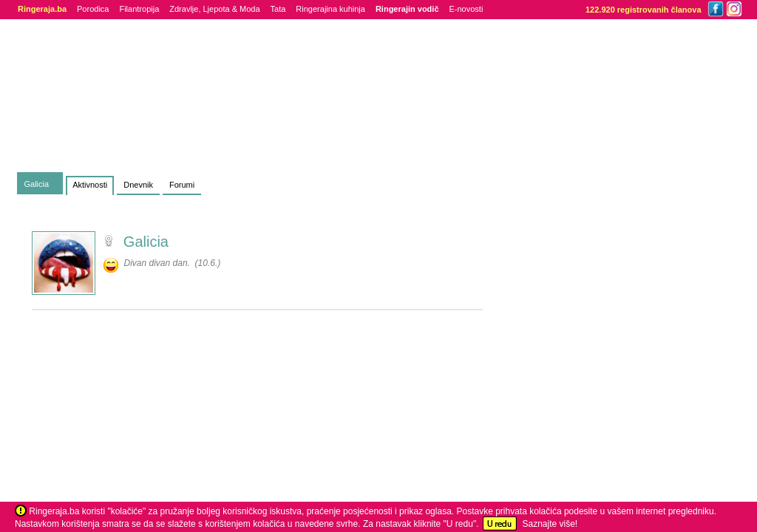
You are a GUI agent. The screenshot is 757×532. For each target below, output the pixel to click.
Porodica (93, 9)
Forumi (182, 185)
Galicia (37, 184)
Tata (278, 9)
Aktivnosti (90, 185)
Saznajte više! (550, 524)
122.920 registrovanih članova (644, 10)
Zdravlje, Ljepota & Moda (214, 9)
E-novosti (466, 9)
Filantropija (139, 9)
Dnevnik (138, 185)
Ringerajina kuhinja (330, 9)
